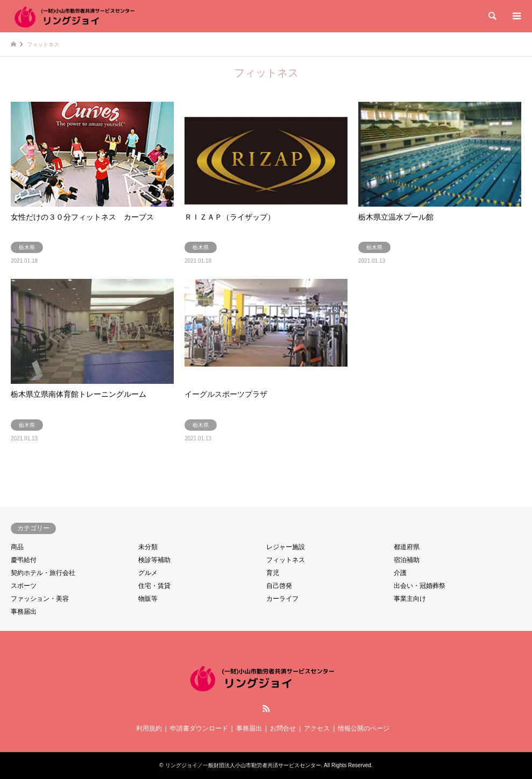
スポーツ (24, 586)
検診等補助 (154, 560)
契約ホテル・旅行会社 (43, 573)
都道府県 (407, 547)
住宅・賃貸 (154, 586)
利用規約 (149, 728)
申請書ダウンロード (199, 728)
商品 (17, 547)
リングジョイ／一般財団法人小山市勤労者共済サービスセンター (243, 765)
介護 (400, 573)
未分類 (148, 547)
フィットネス (286, 560)
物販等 (148, 599)
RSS (266, 708)
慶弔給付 (24, 560)
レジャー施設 (286, 547)
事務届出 (24, 612)
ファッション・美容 (40, 599)
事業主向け (410, 599)
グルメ (148, 573)
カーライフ (282, 599)
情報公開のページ (364, 728)
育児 (273, 573)
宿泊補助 (407, 560)
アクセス (317, 728)
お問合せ (283, 728)
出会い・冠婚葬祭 (420, 586)
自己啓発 (279, 586)
